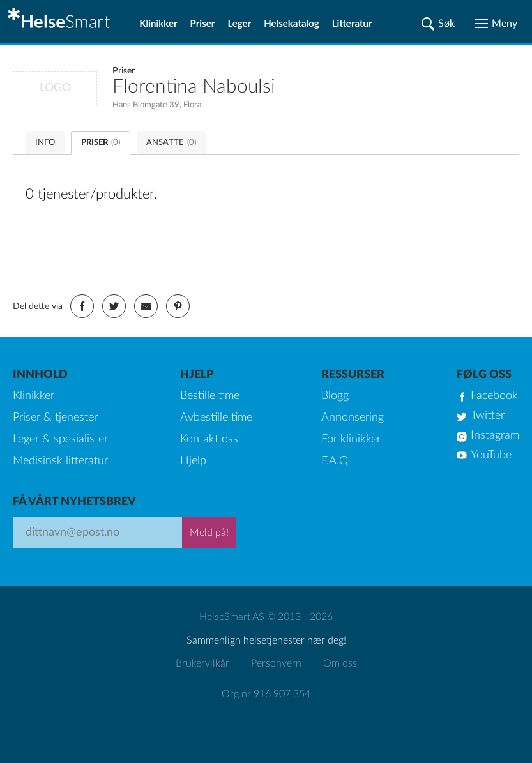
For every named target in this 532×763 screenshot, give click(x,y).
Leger (239, 23)
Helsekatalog (292, 23)
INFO (45, 143)
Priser (203, 23)
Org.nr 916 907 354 (266, 694)
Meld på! (209, 533)
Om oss (340, 663)
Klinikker (158, 23)
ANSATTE (171, 143)
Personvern (276, 663)
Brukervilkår (202, 663)
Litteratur (352, 23)
